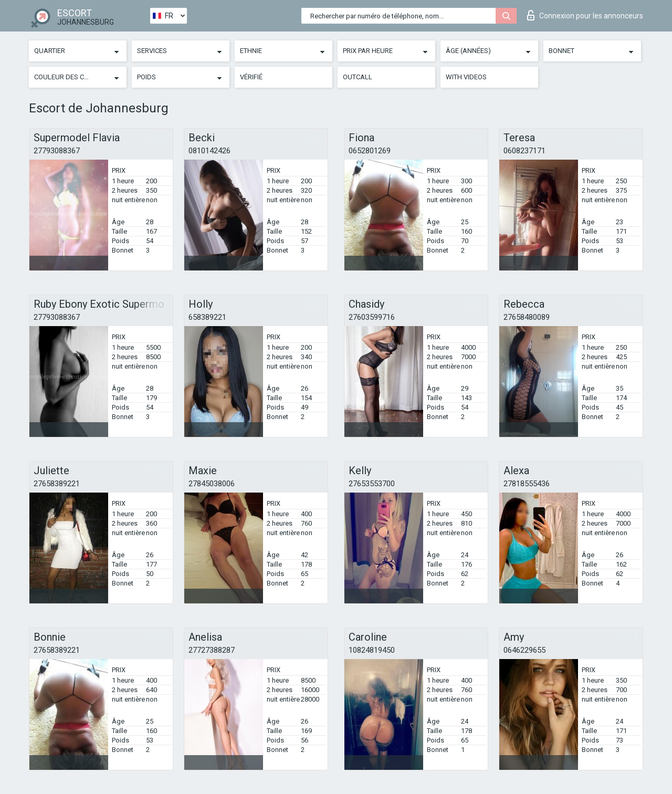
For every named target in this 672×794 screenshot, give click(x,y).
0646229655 (524, 650)
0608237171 (524, 151)
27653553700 (372, 484)
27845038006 (212, 484)
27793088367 (57, 151)
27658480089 (527, 317)
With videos (466, 77)
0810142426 (209, 151)
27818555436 (527, 484)
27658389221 (57, 484)
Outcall (358, 77)
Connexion (585, 15)
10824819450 (372, 650)
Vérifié (251, 77)
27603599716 (372, 317)
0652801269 (370, 151)
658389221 (207, 317)
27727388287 (212, 650)
